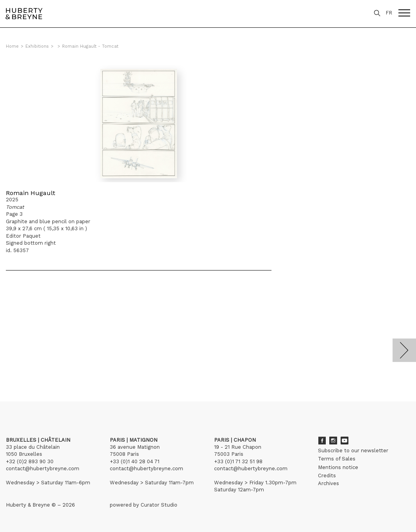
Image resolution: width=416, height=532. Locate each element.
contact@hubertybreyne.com (43, 468)
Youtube (345, 441)
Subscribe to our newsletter (353, 450)
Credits (327, 476)
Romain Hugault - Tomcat (90, 46)
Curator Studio (159, 505)
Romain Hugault (30, 193)
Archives (329, 483)
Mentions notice (338, 467)
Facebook (322, 441)
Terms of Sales (337, 459)
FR (389, 13)
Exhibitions (37, 46)
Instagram (333, 441)
